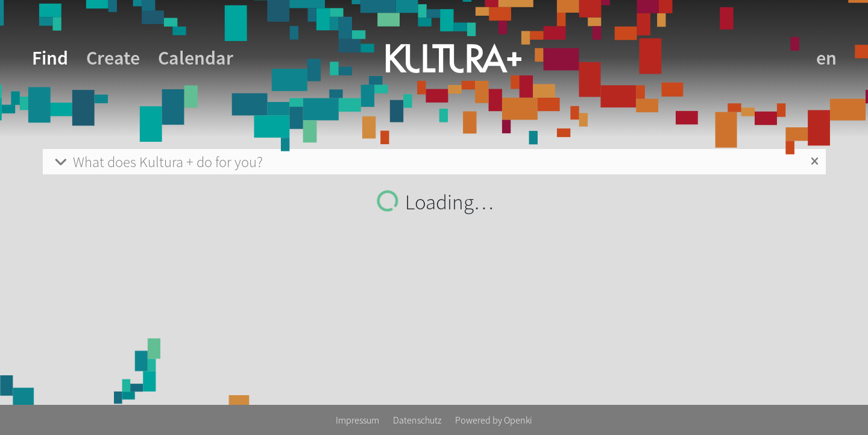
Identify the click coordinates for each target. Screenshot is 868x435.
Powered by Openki (494, 420)
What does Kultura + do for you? (158, 162)
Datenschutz (418, 420)
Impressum (358, 420)
